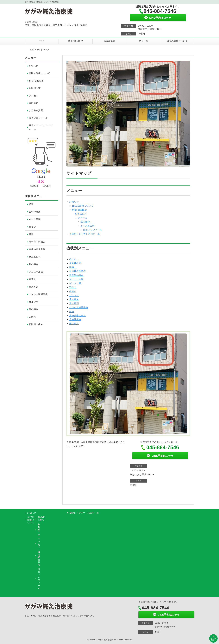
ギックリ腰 (75, 283)
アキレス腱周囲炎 (79, 307)
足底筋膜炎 (75, 319)
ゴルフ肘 (74, 295)
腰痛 (73, 267)
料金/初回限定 (76, 41)
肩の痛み (74, 299)
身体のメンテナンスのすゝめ (84, 234)
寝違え (73, 287)
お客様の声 (109, 41)
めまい (74, 259)
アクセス (143, 41)
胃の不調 (74, 303)
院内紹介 (85, 222)
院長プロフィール (93, 230)
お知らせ (74, 202)
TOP (42, 41)
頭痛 (72, 312)
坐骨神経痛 (75, 263)
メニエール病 (76, 279)
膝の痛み (74, 324)
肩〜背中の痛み (78, 316)
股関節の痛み (76, 275)
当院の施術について (177, 41)
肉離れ (73, 291)
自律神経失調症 (79, 271)
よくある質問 (88, 226)
